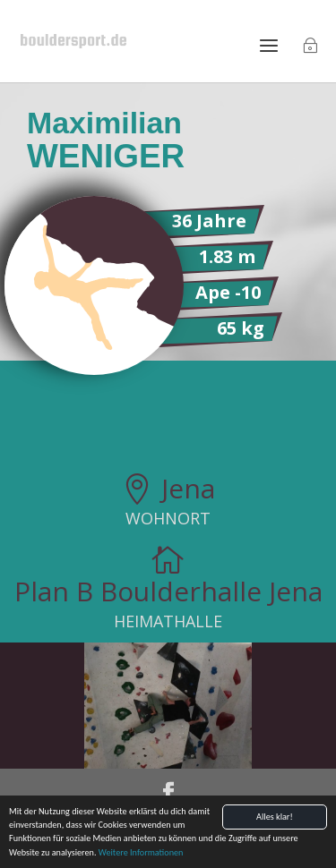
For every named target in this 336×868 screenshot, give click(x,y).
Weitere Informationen (141, 853)
